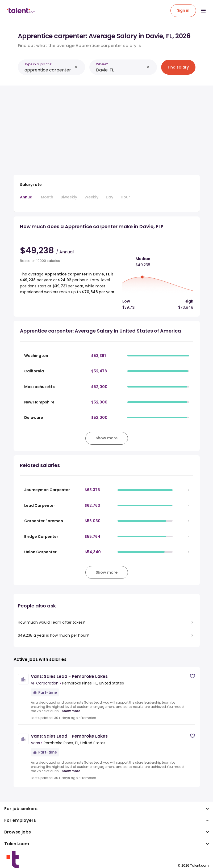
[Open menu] (203, 11)
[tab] (27, 200)
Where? (102, 64)
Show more (71, 711)
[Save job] (193, 676)
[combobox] (49, 70)
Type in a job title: (38, 64)
